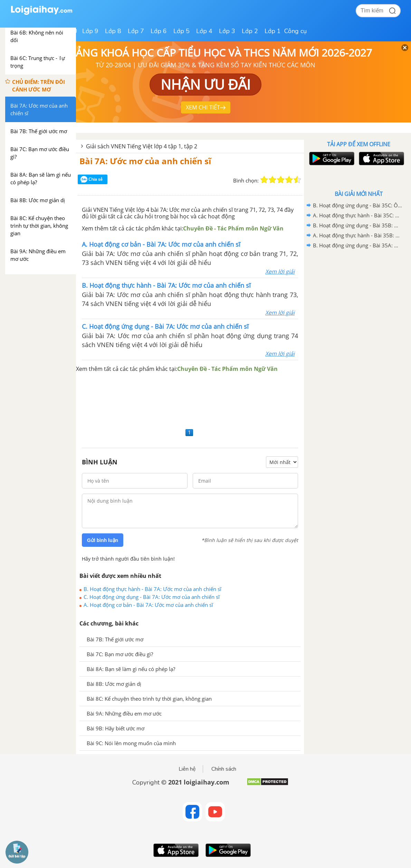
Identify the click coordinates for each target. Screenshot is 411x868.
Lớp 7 (136, 31)
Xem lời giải (280, 272)
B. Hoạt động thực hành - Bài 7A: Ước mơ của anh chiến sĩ (152, 589)
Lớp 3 (227, 31)
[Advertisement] (190, 400)
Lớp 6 (159, 31)
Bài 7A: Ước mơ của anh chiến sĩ (145, 161)
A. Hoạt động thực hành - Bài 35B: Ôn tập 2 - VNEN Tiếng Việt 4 (357, 235)
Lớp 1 (273, 31)
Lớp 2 (250, 31)
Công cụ (295, 31)
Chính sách (224, 769)
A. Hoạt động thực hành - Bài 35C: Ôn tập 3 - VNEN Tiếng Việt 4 (357, 215)
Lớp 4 (204, 31)
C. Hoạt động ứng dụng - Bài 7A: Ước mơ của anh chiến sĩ (152, 597)
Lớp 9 (90, 31)
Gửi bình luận (103, 540)
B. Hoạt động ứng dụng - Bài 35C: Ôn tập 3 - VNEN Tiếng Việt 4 (357, 205)
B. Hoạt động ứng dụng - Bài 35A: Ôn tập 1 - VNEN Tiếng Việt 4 (357, 245)
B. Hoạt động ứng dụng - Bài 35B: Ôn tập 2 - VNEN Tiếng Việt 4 (357, 225)
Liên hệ (187, 769)
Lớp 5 (181, 31)
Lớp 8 (113, 31)
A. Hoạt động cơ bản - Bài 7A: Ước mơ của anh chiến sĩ (148, 605)
